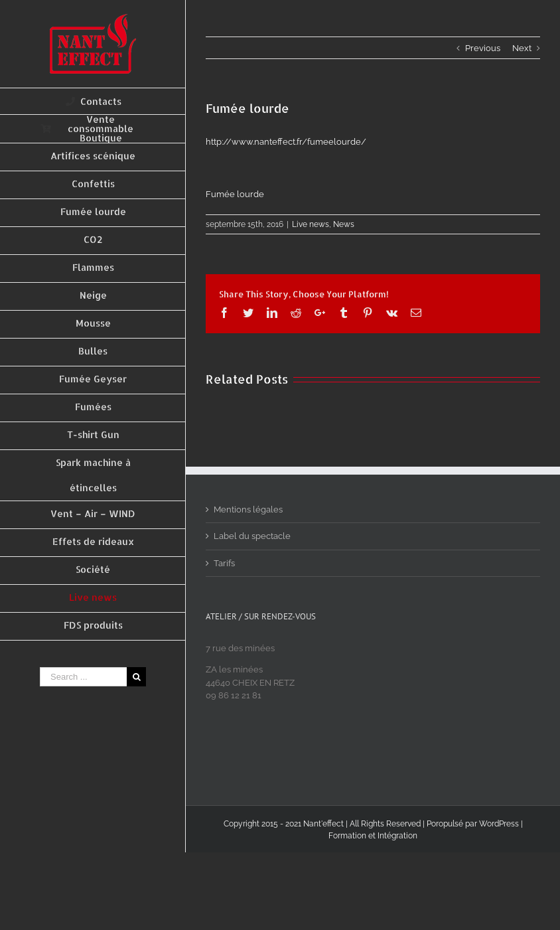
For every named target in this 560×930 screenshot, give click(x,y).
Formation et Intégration (373, 836)
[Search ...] (83, 677)
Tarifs (224, 563)
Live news (311, 224)
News (344, 224)
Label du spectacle (252, 536)
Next (522, 48)
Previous (483, 48)
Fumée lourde (235, 194)
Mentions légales (248, 509)
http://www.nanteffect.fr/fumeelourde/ (286, 142)
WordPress (499, 824)
